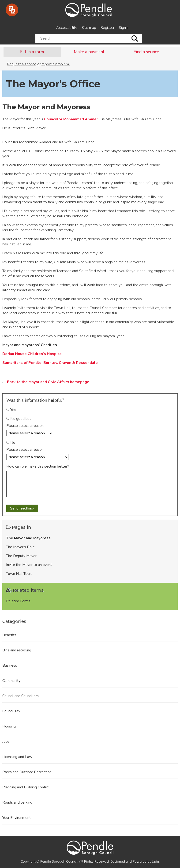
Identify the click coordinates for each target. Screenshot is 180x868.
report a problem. (56, 64)
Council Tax (11, 711)
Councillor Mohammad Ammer (71, 119)
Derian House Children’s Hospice (32, 354)
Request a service (22, 64)
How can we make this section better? (38, 466)
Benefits (9, 635)
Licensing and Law (17, 757)
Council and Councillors (21, 696)
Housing (9, 726)
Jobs (6, 742)
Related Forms (18, 601)
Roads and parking (17, 802)
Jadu (156, 861)
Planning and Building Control (26, 787)
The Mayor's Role (20, 547)
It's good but (19, 419)
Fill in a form (32, 52)
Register (107, 28)
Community (11, 681)
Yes (11, 410)
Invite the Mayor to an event (29, 565)
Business (10, 665)
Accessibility (67, 28)
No (11, 443)
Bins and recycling (17, 650)
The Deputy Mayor (21, 556)
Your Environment (17, 818)
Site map (89, 28)
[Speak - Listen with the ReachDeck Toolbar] (12, 10)
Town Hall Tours (19, 574)
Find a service (146, 52)
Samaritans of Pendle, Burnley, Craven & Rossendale (50, 363)
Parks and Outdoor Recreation (27, 772)
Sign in (124, 28)
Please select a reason (25, 426)
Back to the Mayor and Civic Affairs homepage (48, 382)
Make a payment (89, 52)
